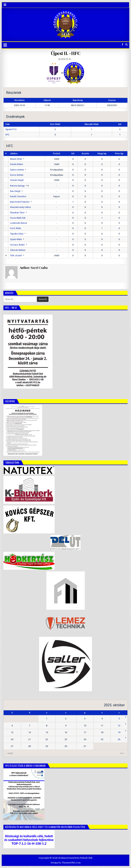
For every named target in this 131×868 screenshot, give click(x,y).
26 (119, 739)
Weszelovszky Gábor (21, 207)
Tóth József (16, 255)
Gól (73, 154)
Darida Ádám (17, 164)
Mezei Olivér (16, 159)
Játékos (14, 154)
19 (119, 732)
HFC (7, 135)
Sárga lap (102, 154)
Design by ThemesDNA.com (66, 863)
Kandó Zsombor (18, 196)
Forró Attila (16, 228)
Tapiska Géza (17, 234)
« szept (9, 753)
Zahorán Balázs (18, 250)
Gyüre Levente (17, 170)
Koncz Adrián (17, 175)
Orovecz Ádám (17, 245)
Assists (85, 154)
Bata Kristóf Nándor (20, 202)
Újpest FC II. (11, 129)
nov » (122, 753)
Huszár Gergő (17, 180)
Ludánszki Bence (19, 223)
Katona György (17, 186)
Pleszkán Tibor (17, 213)
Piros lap (119, 154)
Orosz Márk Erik (18, 218)
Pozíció (57, 154)
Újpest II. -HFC (66, 53)
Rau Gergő (15, 191)
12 (119, 726)
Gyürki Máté (16, 239)
